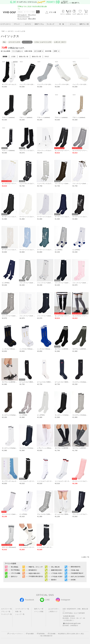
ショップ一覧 (20, 614)
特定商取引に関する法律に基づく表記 (71, 634)
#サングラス (32, 15)
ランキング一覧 (7, 614)
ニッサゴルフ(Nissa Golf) (10, 349)
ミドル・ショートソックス (43, 42)
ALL (4, 42)
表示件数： (49, 51)
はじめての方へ (54, 609)
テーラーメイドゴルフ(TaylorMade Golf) (10, 217)
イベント (73, 24)
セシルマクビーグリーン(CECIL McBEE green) (63, 150)
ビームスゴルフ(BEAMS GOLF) (27, 382)
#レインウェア (22, 19)
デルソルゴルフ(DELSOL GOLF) (45, 514)
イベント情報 (39, 612)
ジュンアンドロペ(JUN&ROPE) (27, 84)
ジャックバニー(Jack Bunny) (63, 184)
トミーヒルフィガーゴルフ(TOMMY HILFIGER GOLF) (27, 481)
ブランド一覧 (6, 612)
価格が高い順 (24, 57)
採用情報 (40, 634)
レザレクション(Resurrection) (45, 448)
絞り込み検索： (6, 51)
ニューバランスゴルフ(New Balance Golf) (27, 184)
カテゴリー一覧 (7, 609)
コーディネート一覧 (22, 609)
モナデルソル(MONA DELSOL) (63, 349)
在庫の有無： (29, 51)
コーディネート (6, 24)
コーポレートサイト (15, 634)
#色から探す (32, 19)
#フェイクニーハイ (24, 16)
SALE (47, 57)
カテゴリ (28, 24)
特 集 (62, 24)
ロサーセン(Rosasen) (9, 547)
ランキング (50, 24)
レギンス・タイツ (60, 42)
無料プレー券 (84, 24)
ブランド (17, 24)
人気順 (13, 57)
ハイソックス (27, 42)
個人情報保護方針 (47, 636)
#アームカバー (22, 15)
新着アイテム (39, 24)
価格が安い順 (36, 57)
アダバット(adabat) (8, 117)
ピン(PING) (59, 250)
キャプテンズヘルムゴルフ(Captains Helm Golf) (10, 84)
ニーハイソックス (14, 42)
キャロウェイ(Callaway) (80, 382)
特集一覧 (18, 612)
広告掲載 (51, 634)
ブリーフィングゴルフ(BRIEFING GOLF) (27, 150)
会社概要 (30, 634)
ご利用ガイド (53, 612)
